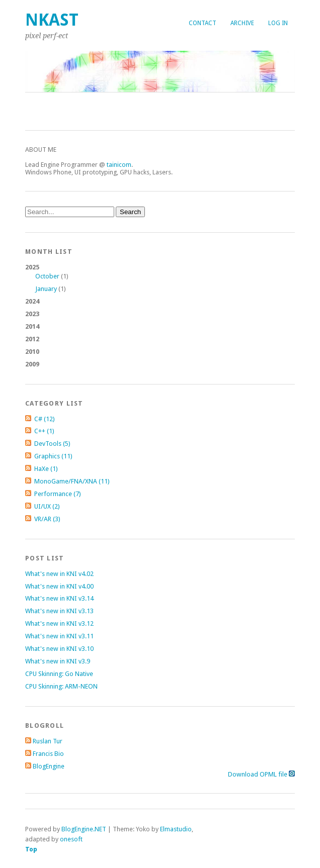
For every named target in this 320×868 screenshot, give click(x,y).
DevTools (52, 444)
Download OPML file (261, 774)
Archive (242, 23)
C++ (44, 431)
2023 (32, 314)
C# (45, 419)
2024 (32, 301)
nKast (52, 20)
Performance (58, 494)
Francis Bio (48, 754)
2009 (32, 364)
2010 (32, 352)
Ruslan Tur (48, 741)
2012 (32, 339)
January (46, 289)
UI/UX (47, 506)
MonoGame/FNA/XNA (72, 481)
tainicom (119, 165)
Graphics (53, 456)
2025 (160, 278)
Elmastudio (176, 829)
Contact (203, 23)
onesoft (71, 839)
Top (31, 849)
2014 (32, 326)
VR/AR (47, 519)
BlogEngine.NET (84, 829)
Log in (278, 23)
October (47, 276)
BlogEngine (49, 766)
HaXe (46, 469)
